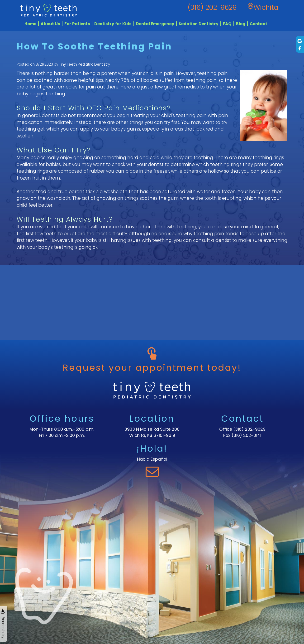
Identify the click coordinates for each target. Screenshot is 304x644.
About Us (50, 24)
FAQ (227, 24)
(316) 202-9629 (249, 429)
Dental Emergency (155, 24)
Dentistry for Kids (113, 24)
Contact (258, 24)
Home (30, 24)
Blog (241, 24)
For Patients (77, 24)
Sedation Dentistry (199, 24)
